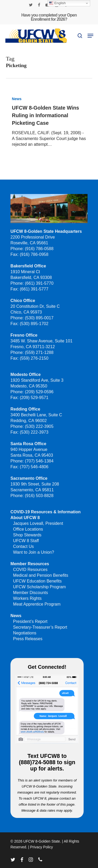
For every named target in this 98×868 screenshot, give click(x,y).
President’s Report (30, 621)
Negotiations (25, 633)
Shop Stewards (27, 535)
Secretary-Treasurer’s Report (40, 627)
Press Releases (28, 639)
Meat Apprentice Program (37, 604)
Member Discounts (30, 593)
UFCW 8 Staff (26, 541)
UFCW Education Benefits (37, 581)
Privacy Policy (41, 847)
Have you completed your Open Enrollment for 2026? (49, 17)
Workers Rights (27, 598)
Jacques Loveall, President (38, 523)
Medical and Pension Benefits (41, 575)
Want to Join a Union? (34, 552)
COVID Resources (30, 570)
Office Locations (28, 529)
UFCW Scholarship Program (39, 587)
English (57, 3)
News (17, 99)
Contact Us (23, 546)
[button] (90, 36)
